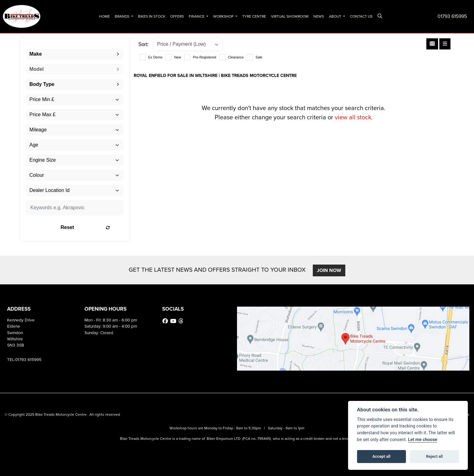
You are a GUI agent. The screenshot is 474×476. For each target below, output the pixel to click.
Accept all (381, 456)
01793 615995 (452, 16)
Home (104, 16)
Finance (197, 16)
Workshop (224, 16)
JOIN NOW (330, 270)
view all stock (353, 117)
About (336, 16)
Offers (177, 16)
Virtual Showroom (290, 16)
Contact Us (361, 16)
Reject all (434, 456)
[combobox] (75, 54)
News (319, 16)
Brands (123, 16)
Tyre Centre (254, 16)
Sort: (144, 44)
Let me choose (423, 440)
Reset (92, 227)
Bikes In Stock (152, 16)
